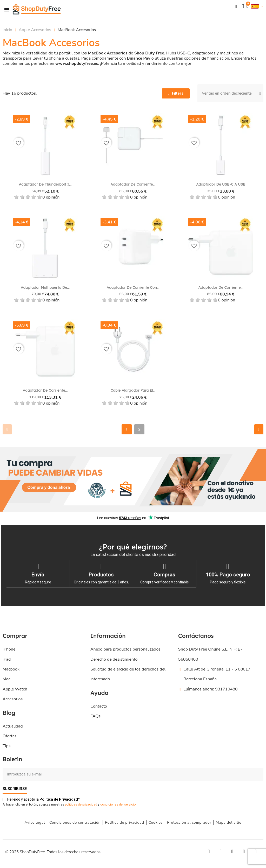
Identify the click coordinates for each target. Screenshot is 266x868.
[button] (236, 6)
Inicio (7, 30)
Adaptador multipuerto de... (45, 287)
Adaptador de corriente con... (133, 287)
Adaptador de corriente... (133, 184)
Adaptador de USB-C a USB (221, 184)
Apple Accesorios (35, 30)
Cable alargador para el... (133, 390)
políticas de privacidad (81, 804)
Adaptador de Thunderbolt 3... (45, 184)
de (59, 799)
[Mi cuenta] (243, 6)
